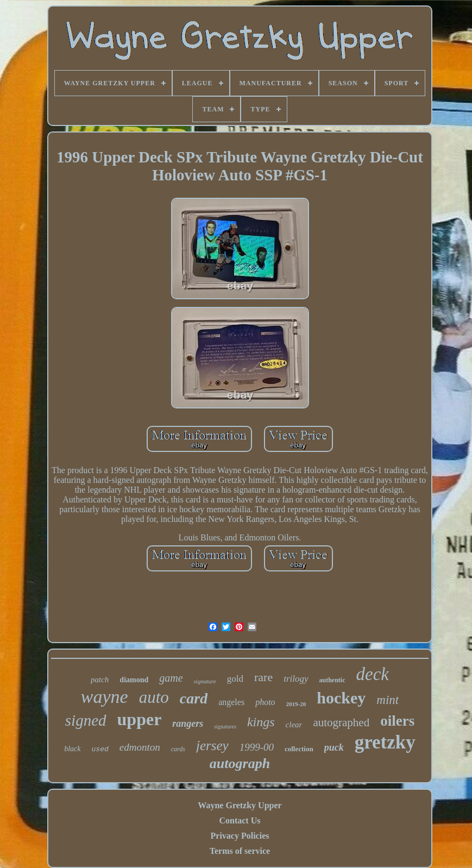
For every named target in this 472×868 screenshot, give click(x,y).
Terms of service (240, 851)
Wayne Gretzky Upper (240, 805)
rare (263, 677)
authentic (332, 680)
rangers (188, 724)
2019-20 (296, 704)
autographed (341, 722)
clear (294, 725)
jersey (212, 746)
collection (299, 749)
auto (154, 697)
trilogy (296, 679)
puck (334, 747)
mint (388, 700)
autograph (240, 763)
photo (265, 702)
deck (373, 674)
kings (261, 722)
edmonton (140, 747)
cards (178, 749)
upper (140, 719)
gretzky (385, 742)
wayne (105, 697)
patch (100, 680)
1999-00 (257, 747)
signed (86, 720)
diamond (134, 680)
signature (205, 681)
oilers (397, 721)
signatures (225, 727)
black (72, 749)
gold (235, 679)
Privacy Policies (240, 836)
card (194, 698)
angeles (231, 702)
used (100, 749)
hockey (341, 698)
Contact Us (240, 820)
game (171, 678)
